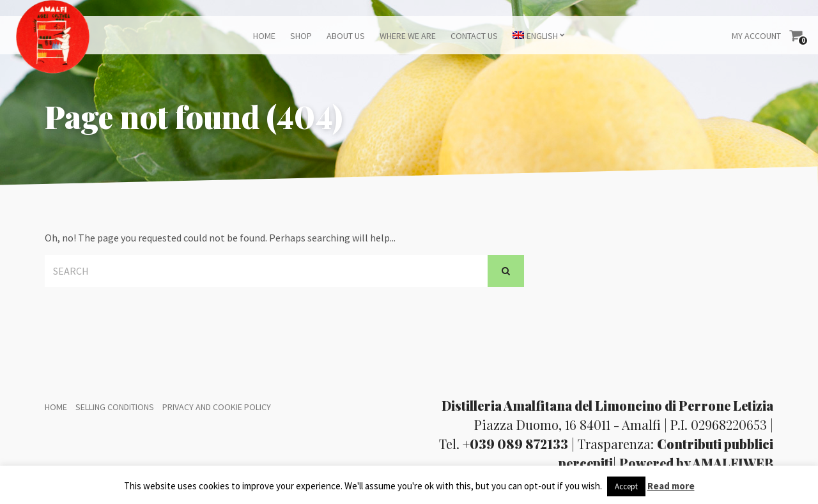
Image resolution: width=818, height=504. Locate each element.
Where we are (408, 36)
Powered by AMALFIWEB (696, 463)
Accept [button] (626, 486)
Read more (671, 486)
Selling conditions (115, 407)
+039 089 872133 (515, 444)
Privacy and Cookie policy (217, 407)
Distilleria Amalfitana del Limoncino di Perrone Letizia (607, 405)
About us (346, 36)
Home (264, 36)
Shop (301, 36)
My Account (756, 36)
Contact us (474, 36)
